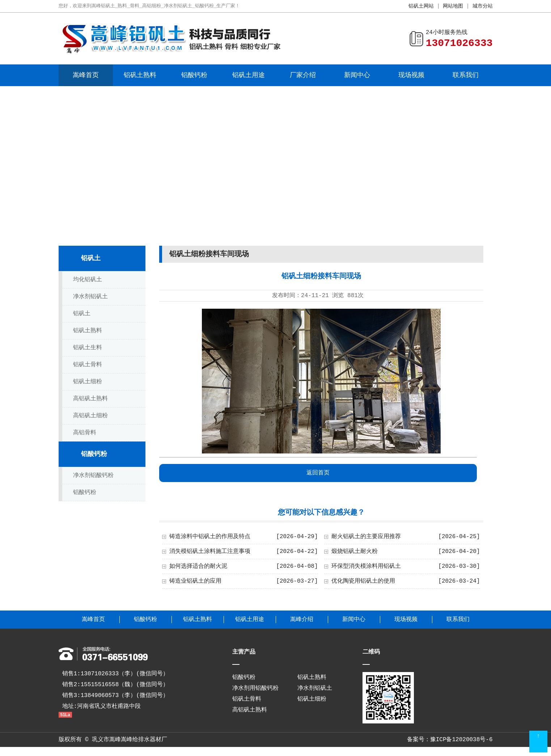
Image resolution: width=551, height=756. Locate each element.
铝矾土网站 (421, 6)
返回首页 (318, 473)
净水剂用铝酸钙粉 (255, 688)
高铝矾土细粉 (90, 416)
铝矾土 (91, 258)
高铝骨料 (85, 433)
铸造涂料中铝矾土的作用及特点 (210, 537)
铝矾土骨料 (88, 365)
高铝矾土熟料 (90, 399)
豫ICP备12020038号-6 (461, 740)
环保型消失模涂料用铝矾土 (366, 566)
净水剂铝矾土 (90, 297)
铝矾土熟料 (140, 75)
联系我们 (466, 75)
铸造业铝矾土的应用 (195, 581)
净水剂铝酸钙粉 (93, 476)
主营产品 (244, 652)
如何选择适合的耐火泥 (198, 566)
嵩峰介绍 (302, 620)
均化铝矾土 (88, 280)
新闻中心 (357, 75)
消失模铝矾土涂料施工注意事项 (210, 552)
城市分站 (483, 6)
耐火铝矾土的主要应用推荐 (366, 537)
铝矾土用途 (249, 75)
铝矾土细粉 (88, 382)
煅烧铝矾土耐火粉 (355, 552)
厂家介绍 (303, 75)
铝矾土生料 (88, 348)
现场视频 (411, 75)
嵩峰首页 (86, 75)
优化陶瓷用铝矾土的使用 (363, 581)
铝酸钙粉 (194, 75)
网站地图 (453, 6)
